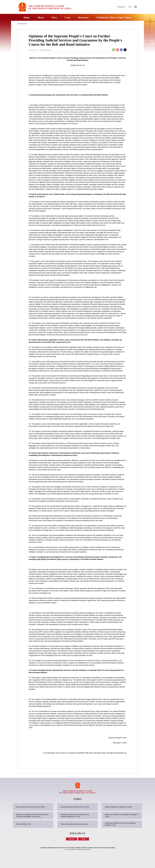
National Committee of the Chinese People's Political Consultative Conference (32, 816)
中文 (130, 7)
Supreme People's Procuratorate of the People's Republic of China (75, 816)
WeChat (72, 839)
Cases (68, 18)
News (54, 18)
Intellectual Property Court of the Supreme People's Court (120, 824)
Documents (24, 24)
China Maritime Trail (24, 824)
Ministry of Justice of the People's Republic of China (122, 816)
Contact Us (121, 7)
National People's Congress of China (118, 807)
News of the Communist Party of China (30, 807)
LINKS (77, 799)
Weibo (83, 839)
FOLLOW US (77, 833)
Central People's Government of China (75, 807)
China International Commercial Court (74, 824)
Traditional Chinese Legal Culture (114, 18)
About (41, 18)
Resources (83, 18)
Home (27, 18)
